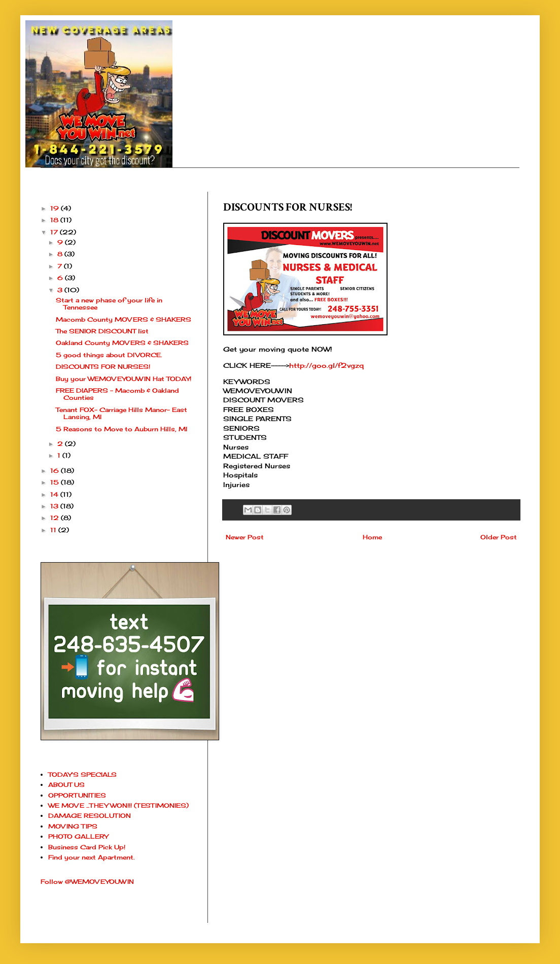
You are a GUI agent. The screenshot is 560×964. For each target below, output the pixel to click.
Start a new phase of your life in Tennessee (109, 304)
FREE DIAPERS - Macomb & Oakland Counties (117, 394)
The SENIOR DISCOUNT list (102, 331)
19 (56, 208)
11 (54, 530)
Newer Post (245, 537)
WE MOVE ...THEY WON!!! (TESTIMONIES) (118, 805)
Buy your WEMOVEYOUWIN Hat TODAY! (124, 379)
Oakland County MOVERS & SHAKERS (122, 343)
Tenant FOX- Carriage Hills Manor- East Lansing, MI (121, 413)
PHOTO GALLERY (78, 836)
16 (56, 471)
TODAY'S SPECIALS (82, 774)
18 (55, 220)
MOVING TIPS (73, 826)
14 (55, 494)
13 (55, 506)
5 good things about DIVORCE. (109, 355)
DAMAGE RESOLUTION (90, 816)
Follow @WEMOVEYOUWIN (87, 882)
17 (55, 232)
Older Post (499, 537)
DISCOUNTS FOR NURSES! (103, 367)
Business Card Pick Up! (87, 847)
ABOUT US (66, 785)
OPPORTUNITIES (77, 795)
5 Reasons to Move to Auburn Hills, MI (121, 429)
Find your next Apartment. (91, 857)
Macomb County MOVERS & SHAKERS (124, 319)
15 (56, 482)
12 (56, 518)
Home (372, 537)
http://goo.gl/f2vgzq (326, 365)
